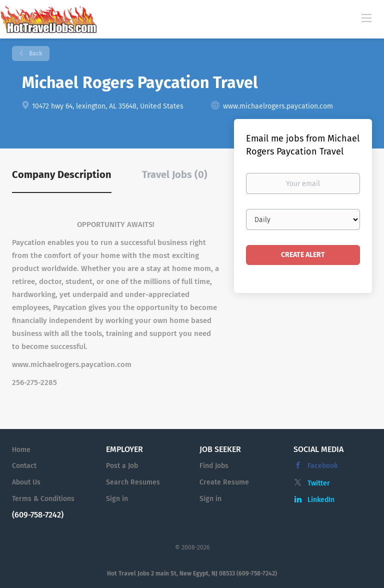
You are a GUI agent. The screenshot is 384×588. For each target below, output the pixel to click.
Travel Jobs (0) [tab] (175, 174)
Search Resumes (133, 482)
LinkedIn (321, 500)
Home (21, 450)
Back (35, 53)
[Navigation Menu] (366, 17)
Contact (24, 466)
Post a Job (122, 466)
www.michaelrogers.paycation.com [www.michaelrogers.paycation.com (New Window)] (278, 106)
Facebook (322, 466)
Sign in (117, 499)
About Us (26, 482)
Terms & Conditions (43, 499)
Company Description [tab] (62, 174)
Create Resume (224, 482)
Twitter (319, 483)
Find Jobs (214, 466)
